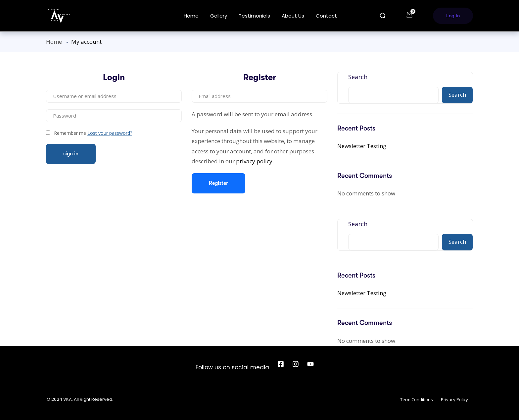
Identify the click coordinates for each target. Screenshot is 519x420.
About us (293, 16)
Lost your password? (110, 133)
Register (218, 183)
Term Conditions (417, 399)
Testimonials (254, 16)
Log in (453, 16)
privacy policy (254, 161)
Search (358, 77)
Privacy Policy (454, 399)
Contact (326, 16)
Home (191, 16)
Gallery (219, 16)
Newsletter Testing (362, 146)
